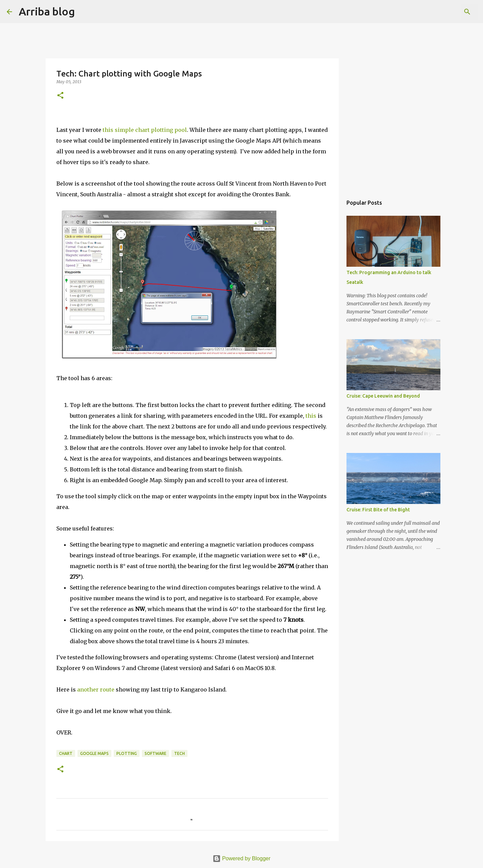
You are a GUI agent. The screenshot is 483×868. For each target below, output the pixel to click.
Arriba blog (47, 11)
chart (66, 753)
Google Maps (94, 753)
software (155, 753)
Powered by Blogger (242, 858)
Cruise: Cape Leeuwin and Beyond (383, 396)
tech (179, 753)
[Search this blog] (442, 12)
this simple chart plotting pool (145, 130)
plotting (127, 753)
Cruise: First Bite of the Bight (378, 510)
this (311, 416)
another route (96, 690)
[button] (60, 96)
